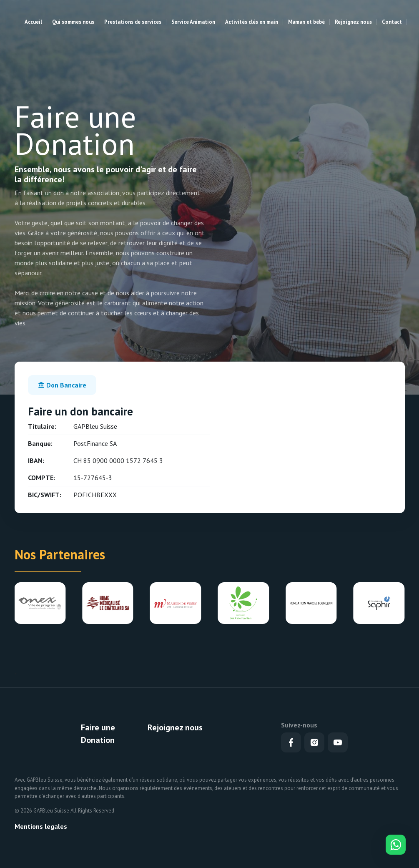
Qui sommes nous (73, 22)
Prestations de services (133, 22)
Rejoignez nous (353, 22)
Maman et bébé (306, 22)
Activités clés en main (252, 22)
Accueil (33, 22)
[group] (40, 603)
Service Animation (193, 22)
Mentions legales (41, 826)
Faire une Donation (98, 734)
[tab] (62, 385)
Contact (392, 22)
